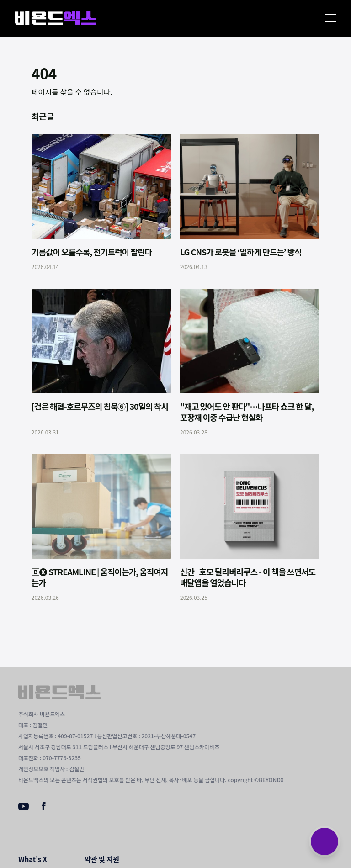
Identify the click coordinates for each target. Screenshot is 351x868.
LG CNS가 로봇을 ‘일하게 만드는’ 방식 (241, 252)
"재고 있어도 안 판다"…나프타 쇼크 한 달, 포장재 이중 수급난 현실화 (247, 412)
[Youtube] (24, 807)
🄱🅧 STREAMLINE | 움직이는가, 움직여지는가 (100, 577)
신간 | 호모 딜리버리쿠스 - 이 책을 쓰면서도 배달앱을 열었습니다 (248, 577)
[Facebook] (44, 808)
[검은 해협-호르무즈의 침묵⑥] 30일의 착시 (100, 406)
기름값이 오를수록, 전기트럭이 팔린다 (92, 252)
